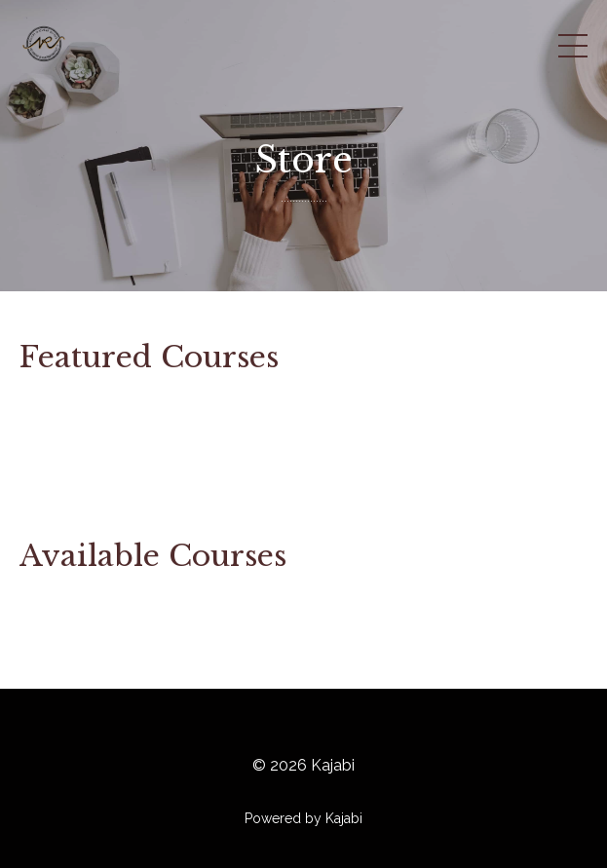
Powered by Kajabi (303, 818)
